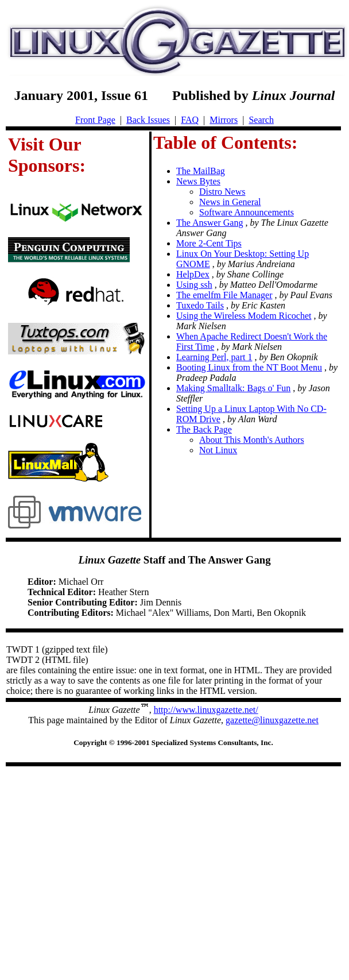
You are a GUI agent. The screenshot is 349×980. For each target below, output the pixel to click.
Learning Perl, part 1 (214, 357)
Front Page (95, 120)
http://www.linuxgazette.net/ (206, 710)
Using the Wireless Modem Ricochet (244, 316)
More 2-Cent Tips (209, 243)
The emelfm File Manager (224, 295)
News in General (230, 202)
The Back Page (204, 429)
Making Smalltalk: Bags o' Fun (233, 388)
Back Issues (148, 120)
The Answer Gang (210, 223)
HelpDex (193, 274)
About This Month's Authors (252, 440)
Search (261, 120)
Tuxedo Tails (200, 305)
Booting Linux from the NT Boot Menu (249, 367)
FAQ (190, 120)
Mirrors (224, 120)
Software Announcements (247, 212)
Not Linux (218, 450)
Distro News (222, 192)
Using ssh (194, 285)
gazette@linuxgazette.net (272, 720)
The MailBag (201, 171)
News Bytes (198, 181)
